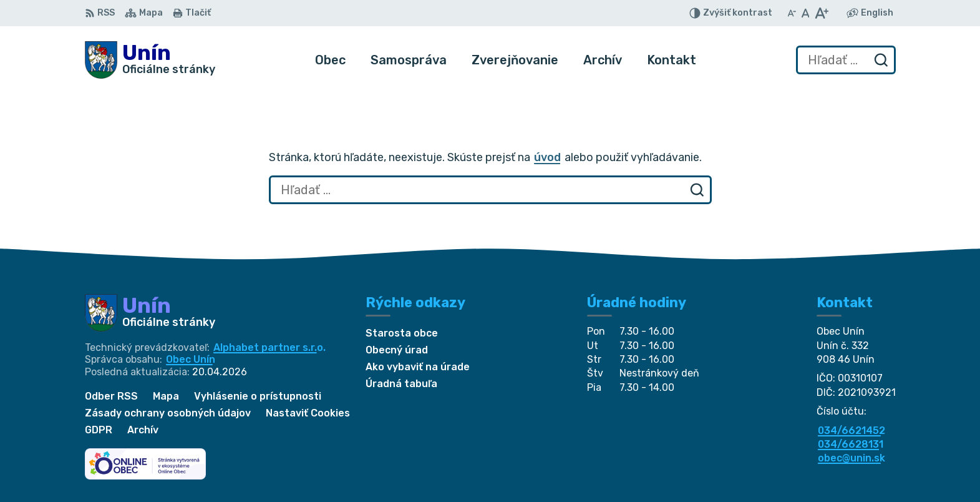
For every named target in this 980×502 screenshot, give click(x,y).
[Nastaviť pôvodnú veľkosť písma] (806, 13)
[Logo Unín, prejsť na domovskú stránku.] (150, 60)
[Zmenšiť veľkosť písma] (792, 13)
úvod (547, 157)
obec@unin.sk (851, 458)
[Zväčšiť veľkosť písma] (821, 13)
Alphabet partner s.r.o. (269, 347)
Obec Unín (191, 359)
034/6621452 (851, 431)
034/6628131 (851, 444)
